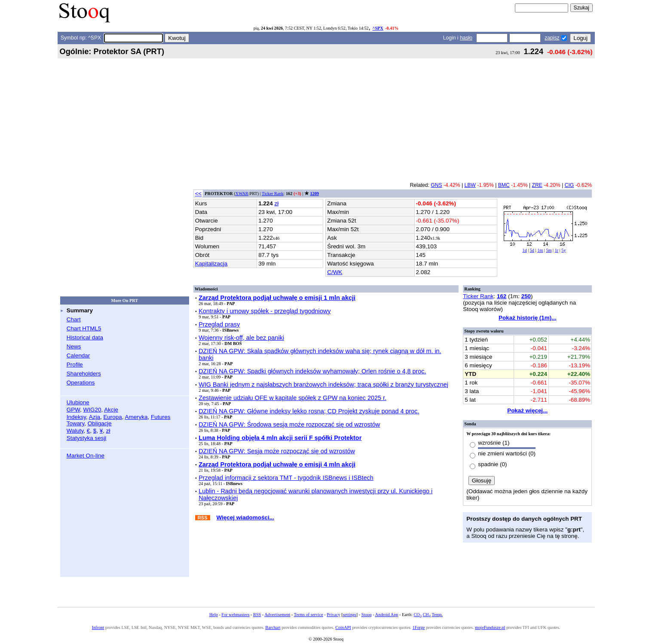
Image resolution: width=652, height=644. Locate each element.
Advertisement (277, 615)
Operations (81, 383)
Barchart (273, 627)
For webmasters (235, 615)
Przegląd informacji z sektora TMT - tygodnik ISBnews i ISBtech (286, 478)
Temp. (437, 615)
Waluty (75, 431)
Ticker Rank (273, 194)
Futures (161, 417)
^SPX (378, 28)
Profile (75, 365)
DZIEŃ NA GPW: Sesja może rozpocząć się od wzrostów (277, 451)
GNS (436, 185)
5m (549, 250)
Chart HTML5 (84, 328)
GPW (73, 410)
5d (532, 250)
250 (526, 296)
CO (417, 615)
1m (540, 250)
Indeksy (76, 417)
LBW (470, 185)
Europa (112, 417)
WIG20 (92, 410)
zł (108, 431)
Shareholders (84, 374)
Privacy (333, 615)
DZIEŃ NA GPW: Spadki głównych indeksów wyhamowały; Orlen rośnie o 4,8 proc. (312, 371)
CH (427, 615)
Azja (95, 417)
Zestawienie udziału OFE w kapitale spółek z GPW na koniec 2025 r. (292, 398)
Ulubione (78, 402)
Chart (74, 319)
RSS (257, 615)
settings (350, 615)
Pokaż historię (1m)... (527, 318)
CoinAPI (343, 627)
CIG (569, 185)
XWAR (242, 194)
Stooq (367, 615)
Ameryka (136, 417)
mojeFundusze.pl (490, 627)
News (74, 346)
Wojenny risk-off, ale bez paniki (241, 338)
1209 (314, 194)
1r (557, 250)
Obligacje (100, 423)
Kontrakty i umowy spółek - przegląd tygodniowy (265, 311)
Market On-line (86, 456)
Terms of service (309, 615)
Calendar (78, 356)
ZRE (537, 185)
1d (524, 250)
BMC (504, 185)
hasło (466, 38)
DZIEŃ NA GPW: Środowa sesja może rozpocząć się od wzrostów (289, 424)
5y (563, 250)
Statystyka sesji (87, 438)
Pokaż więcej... (527, 411)
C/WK (335, 272)
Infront (98, 627)
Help (214, 615)
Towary (76, 423)
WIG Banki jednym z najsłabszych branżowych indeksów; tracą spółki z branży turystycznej (323, 385)
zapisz (552, 38)
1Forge (419, 627)
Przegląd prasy (219, 324)
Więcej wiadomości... (245, 517)
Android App (387, 615)
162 (502, 296)
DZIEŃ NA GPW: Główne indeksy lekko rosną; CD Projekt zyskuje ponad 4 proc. (309, 411)
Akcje (111, 410)
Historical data (85, 337)
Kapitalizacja (211, 264)
